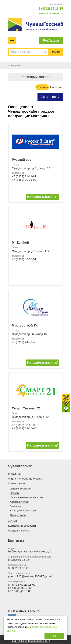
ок (54, 636)
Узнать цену (50, 97)
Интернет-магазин (43, 197)
